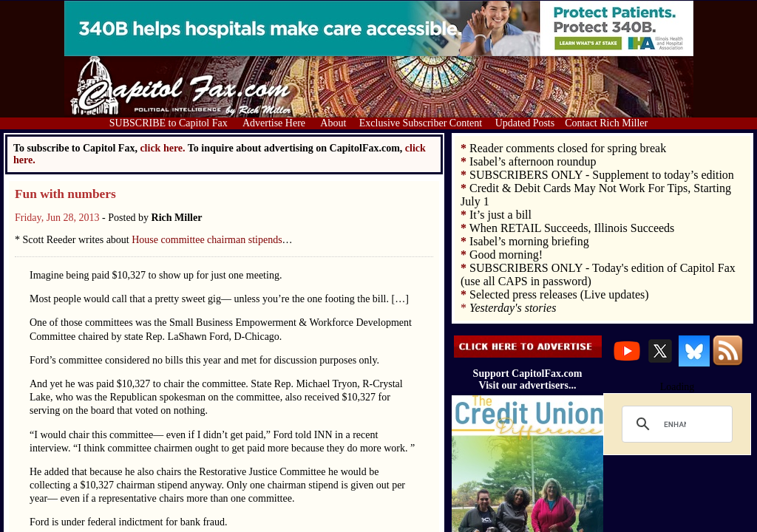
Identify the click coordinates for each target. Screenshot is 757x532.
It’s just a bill (500, 215)
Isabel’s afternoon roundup (533, 161)
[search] (675, 424)
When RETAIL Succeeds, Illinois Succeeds (572, 228)
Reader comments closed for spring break (568, 148)
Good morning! (506, 255)
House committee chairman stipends (207, 240)
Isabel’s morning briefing (529, 241)
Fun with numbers (65, 194)
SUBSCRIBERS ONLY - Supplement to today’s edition (602, 175)
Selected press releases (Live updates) (559, 294)
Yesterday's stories (513, 308)
